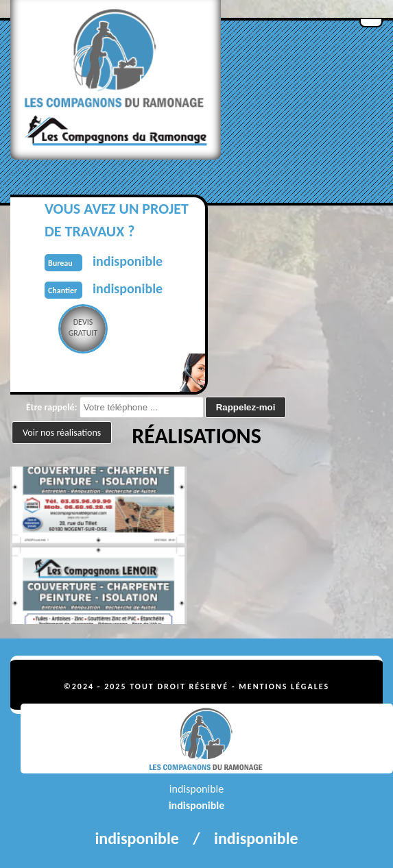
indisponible (197, 805)
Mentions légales (284, 686)
